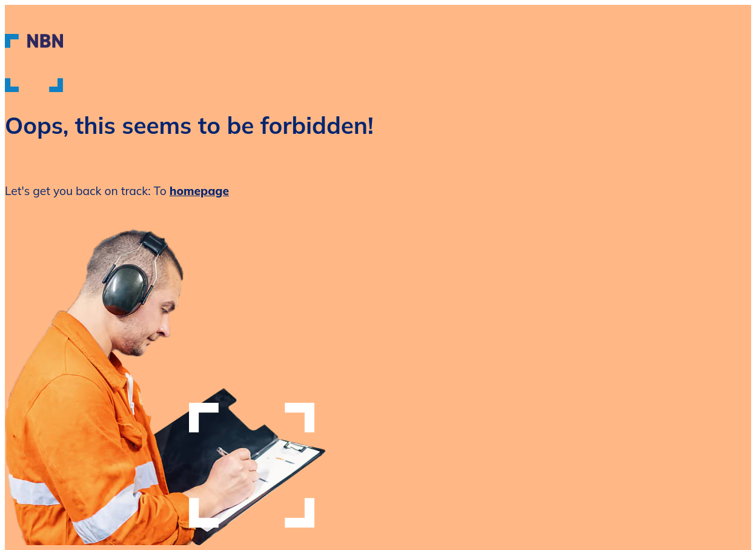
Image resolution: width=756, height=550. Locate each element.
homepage (199, 191)
